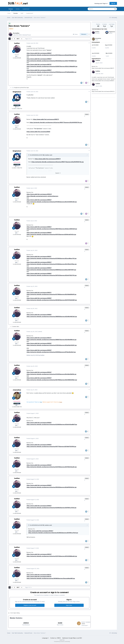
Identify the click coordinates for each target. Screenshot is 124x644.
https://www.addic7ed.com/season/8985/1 (39, 70)
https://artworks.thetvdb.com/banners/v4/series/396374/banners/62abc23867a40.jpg (52, 229)
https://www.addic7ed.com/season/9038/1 (39, 423)
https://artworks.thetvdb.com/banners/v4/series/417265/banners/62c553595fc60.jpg (52, 202)
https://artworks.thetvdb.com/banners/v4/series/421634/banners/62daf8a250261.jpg (52, 345)
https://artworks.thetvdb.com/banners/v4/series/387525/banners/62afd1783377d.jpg (52, 275)
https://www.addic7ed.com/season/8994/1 (39, 233)
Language (45, 638)
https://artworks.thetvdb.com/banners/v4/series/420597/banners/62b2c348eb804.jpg (52, 66)
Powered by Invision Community (62, 642)
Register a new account (30, 605)
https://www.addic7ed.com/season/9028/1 (39, 343)
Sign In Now (69, 605)
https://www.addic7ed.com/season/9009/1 (39, 298)
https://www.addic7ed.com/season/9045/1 (39, 506)
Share (75, 34)
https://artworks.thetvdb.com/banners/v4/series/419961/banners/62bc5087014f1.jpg (51, 270)
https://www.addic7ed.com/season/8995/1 (39, 227)
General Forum (27, 35)
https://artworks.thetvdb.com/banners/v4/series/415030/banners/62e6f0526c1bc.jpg (51, 487)
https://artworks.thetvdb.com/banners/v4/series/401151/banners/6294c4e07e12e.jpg (51, 234)
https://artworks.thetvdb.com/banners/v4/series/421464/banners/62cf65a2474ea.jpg (52, 264)
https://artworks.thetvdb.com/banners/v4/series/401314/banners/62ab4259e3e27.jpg (52, 55)
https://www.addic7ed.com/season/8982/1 (39, 59)
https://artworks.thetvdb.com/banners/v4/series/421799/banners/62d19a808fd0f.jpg (51, 294)
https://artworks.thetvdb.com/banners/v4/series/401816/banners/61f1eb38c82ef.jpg (51, 352)
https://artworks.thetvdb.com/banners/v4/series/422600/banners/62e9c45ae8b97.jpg (52, 424)
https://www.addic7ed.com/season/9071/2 (39, 576)
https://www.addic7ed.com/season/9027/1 (39, 338)
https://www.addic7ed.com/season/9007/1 (39, 292)
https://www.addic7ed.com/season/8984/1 (39, 53)
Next (18, 39)
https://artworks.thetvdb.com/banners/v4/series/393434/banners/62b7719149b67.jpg (52, 61)
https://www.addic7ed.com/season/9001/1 (39, 256)
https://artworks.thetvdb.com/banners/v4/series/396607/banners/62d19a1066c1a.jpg (51, 340)
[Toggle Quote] (29, 155)
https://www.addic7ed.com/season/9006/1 (39, 273)
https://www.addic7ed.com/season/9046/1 (39, 485)
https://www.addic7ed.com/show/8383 (38, 132)
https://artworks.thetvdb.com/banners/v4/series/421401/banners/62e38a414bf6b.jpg (51, 374)
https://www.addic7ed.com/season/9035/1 (39, 378)
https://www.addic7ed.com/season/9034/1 (39, 372)
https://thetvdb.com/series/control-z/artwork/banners (42, 196)
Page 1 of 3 (28, 39)
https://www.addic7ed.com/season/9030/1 (39, 350)
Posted (32, 43)
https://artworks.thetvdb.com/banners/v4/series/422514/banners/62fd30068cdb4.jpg (52, 556)
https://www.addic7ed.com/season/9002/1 (39, 262)
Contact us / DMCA (55, 638)
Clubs (9, 13)
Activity (18, 9)
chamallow (98, 38)
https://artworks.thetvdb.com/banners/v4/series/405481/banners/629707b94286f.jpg (52, 300)
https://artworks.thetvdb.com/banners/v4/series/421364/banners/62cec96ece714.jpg (51, 258)
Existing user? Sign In (101, 3)
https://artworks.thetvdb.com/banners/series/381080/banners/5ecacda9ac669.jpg (51, 578)
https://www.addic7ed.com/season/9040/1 (39, 445)
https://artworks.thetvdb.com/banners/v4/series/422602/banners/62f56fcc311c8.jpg (51, 508)
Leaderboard (30, 13)
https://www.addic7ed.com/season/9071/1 (39, 575)
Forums (16, 13)
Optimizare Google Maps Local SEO (72, 638)
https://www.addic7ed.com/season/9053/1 (39, 554)
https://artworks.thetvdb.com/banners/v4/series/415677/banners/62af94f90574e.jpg (56, 122)
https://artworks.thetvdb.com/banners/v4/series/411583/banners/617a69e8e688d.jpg (51, 72)
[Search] (96, 9)
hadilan (97, 32)
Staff (22, 13)
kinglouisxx (112, 32)
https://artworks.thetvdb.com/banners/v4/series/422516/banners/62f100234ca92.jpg (52, 467)
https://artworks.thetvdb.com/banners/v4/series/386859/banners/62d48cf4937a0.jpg (52, 316)
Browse (11, 10)
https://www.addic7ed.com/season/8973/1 (39, 64)
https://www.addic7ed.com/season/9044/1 (39, 465)
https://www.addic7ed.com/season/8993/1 (39, 200)
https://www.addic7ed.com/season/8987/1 (46, 119)
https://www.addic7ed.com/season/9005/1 (39, 268)
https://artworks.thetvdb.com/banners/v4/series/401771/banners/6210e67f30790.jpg (51, 446)
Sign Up (113, 3)
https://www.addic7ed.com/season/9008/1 (39, 315)
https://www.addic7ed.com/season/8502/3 (39, 194)
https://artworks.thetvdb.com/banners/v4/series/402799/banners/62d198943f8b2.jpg (52, 380)
